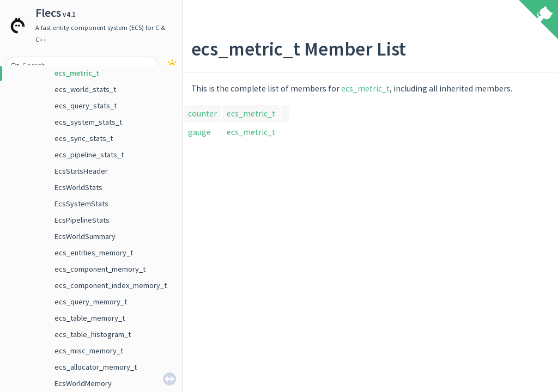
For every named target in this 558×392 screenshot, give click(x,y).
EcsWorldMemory (83, 383)
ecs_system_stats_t (88, 122)
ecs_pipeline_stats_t (89, 155)
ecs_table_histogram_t (93, 334)
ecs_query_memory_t (91, 302)
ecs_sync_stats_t (84, 138)
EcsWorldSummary (85, 236)
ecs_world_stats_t (85, 89)
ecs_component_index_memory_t (111, 285)
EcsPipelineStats (82, 220)
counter (202, 114)
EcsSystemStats (81, 204)
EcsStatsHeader (81, 171)
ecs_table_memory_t (90, 318)
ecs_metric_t (77, 73)
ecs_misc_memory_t (89, 351)
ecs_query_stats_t (86, 106)
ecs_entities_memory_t (94, 253)
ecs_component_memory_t (100, 269)
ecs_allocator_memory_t (96, 367)
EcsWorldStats (78, 187)
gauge (199, 132)
